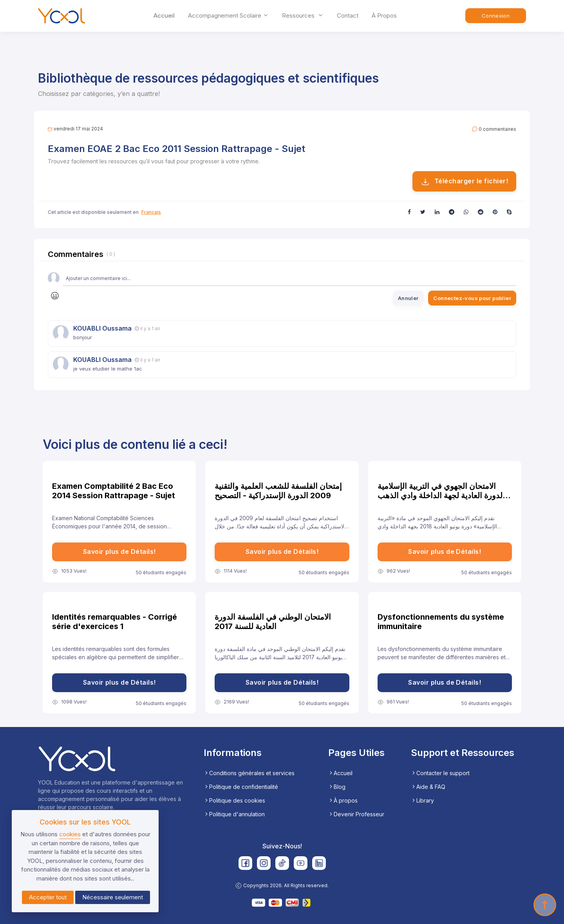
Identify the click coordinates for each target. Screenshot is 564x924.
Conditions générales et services (249, 773)
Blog (337, 787)
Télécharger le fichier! (464, 182)
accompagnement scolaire (228, 15)
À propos (384, 15)
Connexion (496, 16)
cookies (70, 834)
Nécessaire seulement (113, 897)
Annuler (408, 298)
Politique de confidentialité (241, 787)
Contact (348, 15)
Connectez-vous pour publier (472, 298)
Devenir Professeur (356, 814)
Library (422, 800)
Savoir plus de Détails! (119, 552)
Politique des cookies (234, 800)
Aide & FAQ (428, 787)
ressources (303, 15)
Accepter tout (48, 897)
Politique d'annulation (234, 814)
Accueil (164, 15)
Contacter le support (440, 773)
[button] (409, 212)
